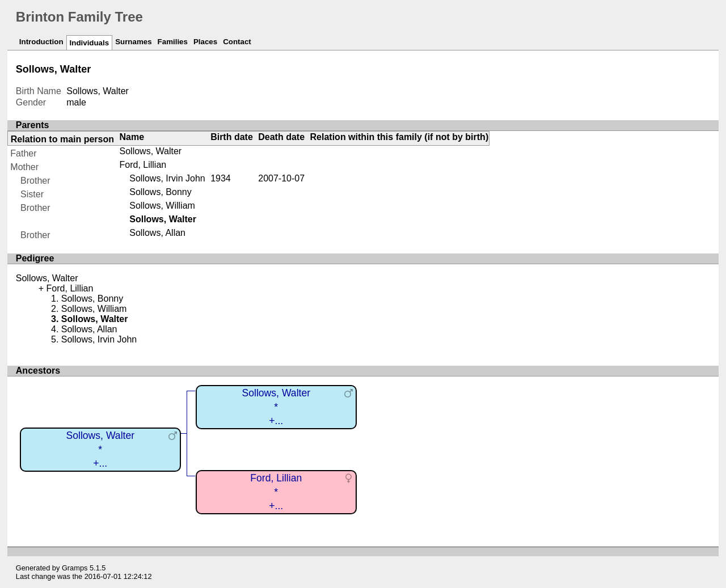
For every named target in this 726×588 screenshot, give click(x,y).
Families (173, 42)
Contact (237, 42)
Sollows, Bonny (160, 192)
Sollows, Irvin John (167, 178)
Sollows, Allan (157, 233)
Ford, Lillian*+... (276, 492)
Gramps (75, 568)
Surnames (133, 42)
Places (205, 42)
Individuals (90, 43)
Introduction (41, 42)
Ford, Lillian (143, 165)
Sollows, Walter (151, 151)
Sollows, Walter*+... (101, 449)
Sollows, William (162, 206)
